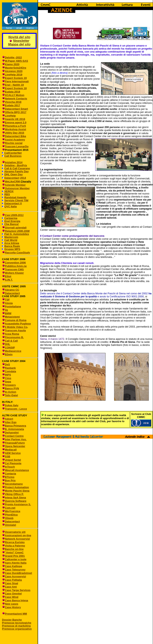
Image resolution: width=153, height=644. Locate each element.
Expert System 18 (16, 88)
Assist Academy (15, 140)
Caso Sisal (11, 583)
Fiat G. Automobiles (17, 234)
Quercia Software (16, 501)
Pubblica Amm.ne (16, 266)
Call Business (13, 156)
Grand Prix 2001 (15, 556)
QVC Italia (11, 206)
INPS (8, 375)
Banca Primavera (16, 426)
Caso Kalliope (13, 566)
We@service (13, 511)
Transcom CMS (14, 269)
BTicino (8, 477)
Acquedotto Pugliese (18, 324)
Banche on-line (14, 549)
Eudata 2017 (12, 105)
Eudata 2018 (12, 92)
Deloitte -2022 (13, 57)
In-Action (10, 392)
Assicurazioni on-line (18, 535)
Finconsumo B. (14, 337)
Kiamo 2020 (12, 64)
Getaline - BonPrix (16, 165)
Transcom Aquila (15, 330)
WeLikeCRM (13, 181)
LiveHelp (10, 116)
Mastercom (11, 237)
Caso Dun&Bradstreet (18, 573)
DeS (7, 364)
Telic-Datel (11, 395)
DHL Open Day (14, 174)
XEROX (9, 191)
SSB (8, 456)
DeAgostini (12, 433)
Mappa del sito (19, 44)
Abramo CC (12, 290)
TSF (7, 300)
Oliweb (9, 518)
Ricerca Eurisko (15, 542)
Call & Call (11, 341)
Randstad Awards (15, 197)
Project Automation (17, 487)
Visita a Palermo (15, 546)
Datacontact (12, 178)
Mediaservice (13, 351)
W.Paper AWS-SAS (16, 61)
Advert (9, 419)
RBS (7, 194)
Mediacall (11, 450)
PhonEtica (11, 515)
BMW (8, 313)
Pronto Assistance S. (18, 504)
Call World (11, 240)
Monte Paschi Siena (17, 491)
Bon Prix (10, 480)
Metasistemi (12, 317)
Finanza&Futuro (15, 443)
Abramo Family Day (16, 171)
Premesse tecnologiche (17, 623)
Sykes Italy (12, 405)
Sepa (8, 382)
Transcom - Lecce (16, 409)
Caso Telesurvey (15, 570)
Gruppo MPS (12, 249)
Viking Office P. (14, 494)
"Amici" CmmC (14, 553)
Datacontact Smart (16, 109)
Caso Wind (12, 597)
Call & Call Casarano (17, 168)
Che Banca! (12, 224)
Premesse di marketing (16, 626)
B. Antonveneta (14, 429)
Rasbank (10, 368)
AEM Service (13, 453)
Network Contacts (16, 99)
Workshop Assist (15, 129)
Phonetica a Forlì (15, 126)
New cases (12, 604)
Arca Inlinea (12, 243)
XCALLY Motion (15, 95)
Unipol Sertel (13, 460)
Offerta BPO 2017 (16, 112)
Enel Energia (12, 221)
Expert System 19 (16, 78)
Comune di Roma (16, 320)
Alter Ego (11, 422)
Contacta (10, 474)
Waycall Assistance (17, 470)
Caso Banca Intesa (17, 600)
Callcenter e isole (16, 559)
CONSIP (10, 348)
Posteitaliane (13, 306)
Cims (8, 378)
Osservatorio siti (15, 532)
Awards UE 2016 (15, 119)
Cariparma (11, 218)
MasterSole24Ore (16, 68)
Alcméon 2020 (14, 71)
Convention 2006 (15, 263)
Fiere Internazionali (17, 81)
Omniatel (10, 525)
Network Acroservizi (17, 539)
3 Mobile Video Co (16, 327)
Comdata (10, 371)
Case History (13, 607)
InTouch (10, 467)
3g (6, 310)
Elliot (8, 276)
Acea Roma (12, 334)
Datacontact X (13, 203)
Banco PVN (12, 388)
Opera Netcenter (15, 446)
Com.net (10, 508)
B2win (9, 354)
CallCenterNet (13, 153)
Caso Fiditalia (13, 580)
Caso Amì (11, 587)
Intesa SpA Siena (15, 498)
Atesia (9, 303)
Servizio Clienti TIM (16, 200)
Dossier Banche (12, 620)
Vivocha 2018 (13, 102)
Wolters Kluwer (14, 273)
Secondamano (14, 484)
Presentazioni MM (14, 614)
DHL (8, 344)
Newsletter (21, 41)
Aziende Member (15, 185)
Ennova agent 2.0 (16, 122)
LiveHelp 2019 (14, 75)
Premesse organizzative (17, 629)
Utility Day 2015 (14, 133)
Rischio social (14, 143)
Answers (10, 385)
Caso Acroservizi (15, 576)
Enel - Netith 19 (14, 85)
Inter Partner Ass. (16, 439)
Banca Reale (12, 246)
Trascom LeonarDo (17, 146)
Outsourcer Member (17, 188)
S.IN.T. (9, 280)
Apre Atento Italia (16, 563)
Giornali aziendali (16, 228)
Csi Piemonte (13, 463)
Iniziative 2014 (14, 162)
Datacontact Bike (15, 136)
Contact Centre (14, 436)
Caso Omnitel (13, 594)
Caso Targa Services (18, 590)
